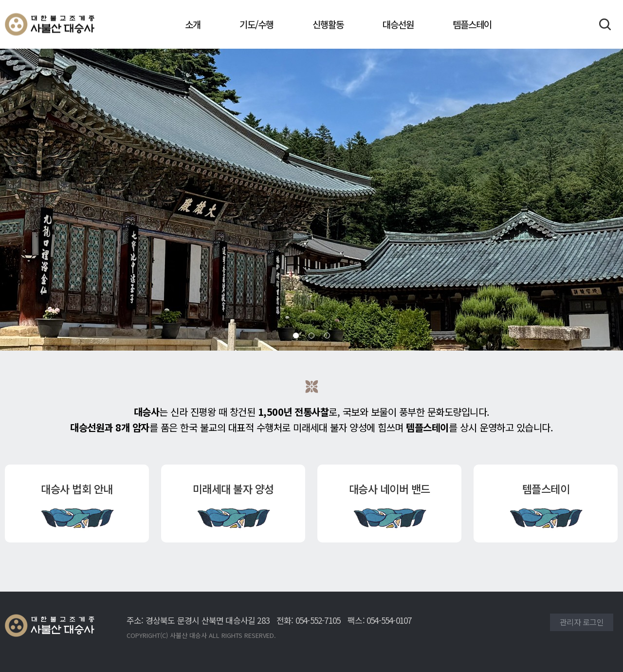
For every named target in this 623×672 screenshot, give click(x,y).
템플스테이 (472, 24)
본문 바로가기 (0, 0)
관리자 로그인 (582, 622)
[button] (296, 336)
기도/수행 (257, 24)
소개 (193, 24)
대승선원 (398, 24)
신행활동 (328, 24)
